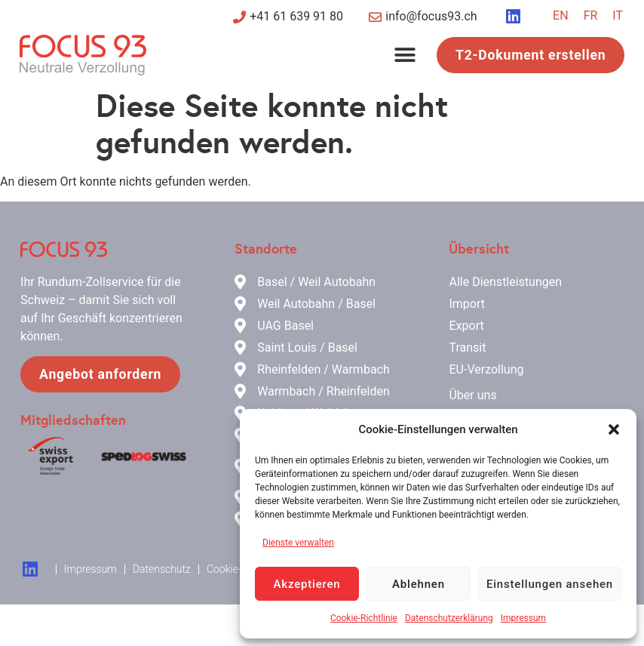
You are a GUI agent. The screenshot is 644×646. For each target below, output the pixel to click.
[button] (614, 429)
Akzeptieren (307, 584)
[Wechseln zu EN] (561, 16)
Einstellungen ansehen (550, 584)
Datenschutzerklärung (449, 618)
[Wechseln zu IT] (618, 16)
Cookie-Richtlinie (364, 618)
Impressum (523, 618)
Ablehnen (419, 584)
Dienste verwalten (298, 543)
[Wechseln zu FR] (591, 16)
